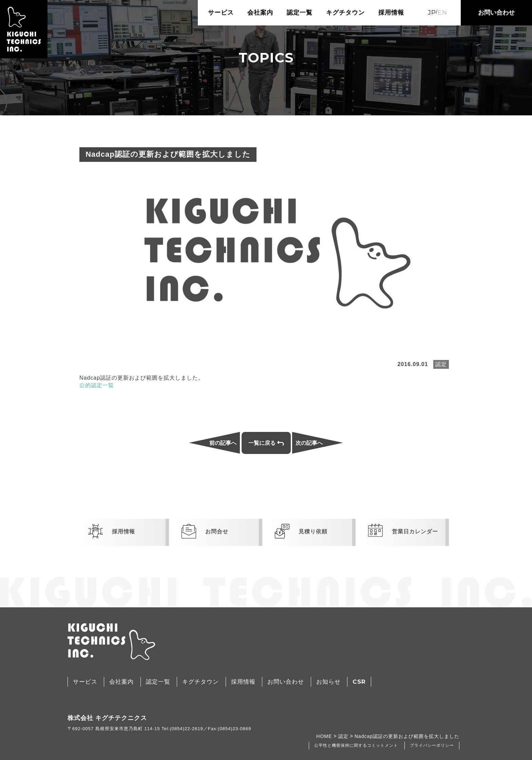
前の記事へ (223, 443)
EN (442, 13)
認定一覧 (300, 13)
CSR (359, 682)
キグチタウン (345, 13)
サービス (221, 13)
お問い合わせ (496, 13)
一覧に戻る (266, 443)
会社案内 (260, 13)
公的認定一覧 (97, 385)
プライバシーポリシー (432, 745)
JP (432, 13)
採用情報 (391, 13)
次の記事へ (309, 443)
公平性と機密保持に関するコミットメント (356, 745)
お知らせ (328, 682)
